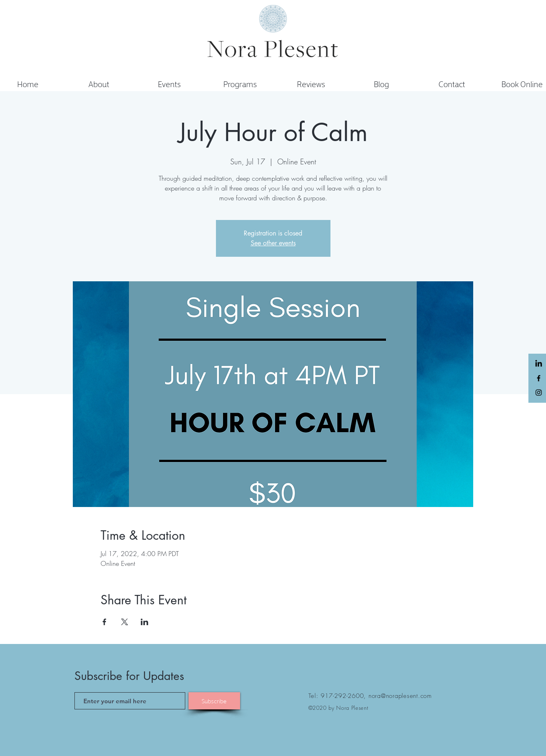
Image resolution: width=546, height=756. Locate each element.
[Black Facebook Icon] (539, 378)
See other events (273, 243)
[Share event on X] (125, 622)
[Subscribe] (214, 701)
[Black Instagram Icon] (539, 393)
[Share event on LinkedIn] (145, 622)
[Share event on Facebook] (104, 622)
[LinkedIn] (539, 364)
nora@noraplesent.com (400, 696)
